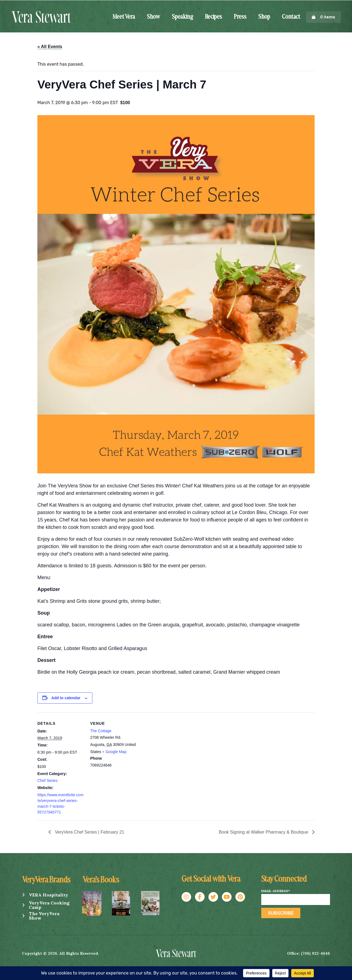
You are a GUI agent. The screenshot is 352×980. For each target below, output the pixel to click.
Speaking (182, 17)
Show (153, 17)
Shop (264, 17)
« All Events (50, 47)
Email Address (276, 891)
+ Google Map (114, 752)
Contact (291, 17)
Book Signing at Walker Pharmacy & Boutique (264, 832)
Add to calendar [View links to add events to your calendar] (66, 698)
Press (240, 17)
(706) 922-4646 (315, 953)
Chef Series (47, 781)
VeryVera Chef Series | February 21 (89, 832)
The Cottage (101, 731)
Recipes (213, 17)
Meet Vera (124, 17)
